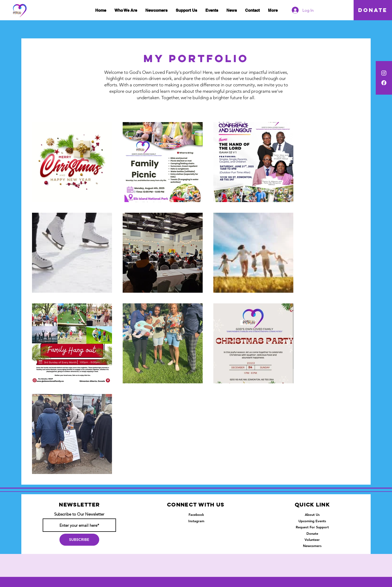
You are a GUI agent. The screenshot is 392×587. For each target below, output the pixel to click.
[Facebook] (384, 83)
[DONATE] (373, 10)
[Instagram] (384, 73)
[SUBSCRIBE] (79, 540)
